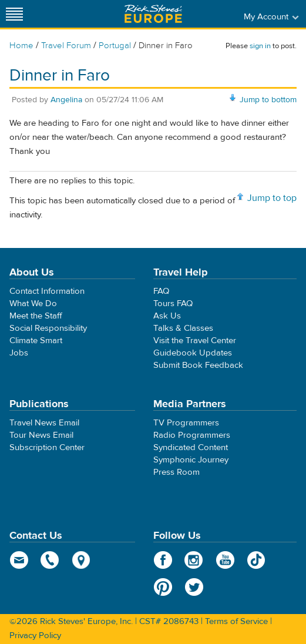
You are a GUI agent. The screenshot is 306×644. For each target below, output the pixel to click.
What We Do (33, 303)
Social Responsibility (48, 328)
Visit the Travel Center (195, 341)
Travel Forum (66, 46)
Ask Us (167, 316)
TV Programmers (186, 423)
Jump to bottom (268, 100)
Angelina (66, 100)
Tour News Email (41, 435)
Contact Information (47, 291)
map (81, 560)
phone (50, 560)
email (19, 560)
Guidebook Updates (193, 353)
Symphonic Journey (191, 460)
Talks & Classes (183, 328)
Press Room (176, 472)
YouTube (225, 560)
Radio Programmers (192, 435)
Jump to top (272, 198)
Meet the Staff (36, 316)
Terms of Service (236, 621)
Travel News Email (44, 423)
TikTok (256, 560)
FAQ (161, 291)
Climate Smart (36, 341)
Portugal (115, 46)
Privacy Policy (35, 635)
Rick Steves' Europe (153, 14)
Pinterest (163, 587)
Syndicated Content (191, 447)
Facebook (163, 560)
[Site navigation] (15, 14)
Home (21, 46)
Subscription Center (47, 447)
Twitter (194, 587)
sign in (260, 46)
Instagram (194, 560)
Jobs (19, 353)
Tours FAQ (173, 303)
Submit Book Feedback (198, 365)
